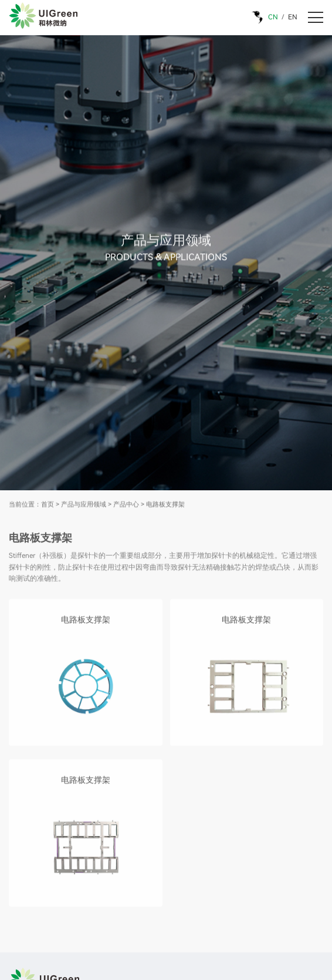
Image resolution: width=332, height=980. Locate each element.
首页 (48, 505)
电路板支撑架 (165, 505)
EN (293, 17)
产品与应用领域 (84, 505)
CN (273, 17)
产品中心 (126, 505)
